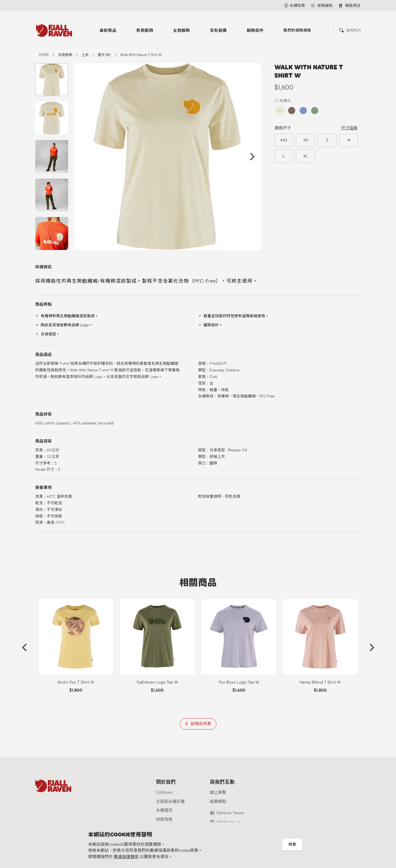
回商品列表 (201, 724)
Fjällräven (164, 792)
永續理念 (164, 810)
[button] (252, 157)
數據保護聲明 (126, 857)
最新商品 (108, 30)
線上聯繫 (218, 792)
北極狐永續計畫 (170, 802)
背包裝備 (218, 30)
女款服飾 (182, 30)
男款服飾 (145, 30)
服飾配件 (255, 30)
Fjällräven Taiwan (230, 813)
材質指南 (164, 819)
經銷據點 (218, 802)
